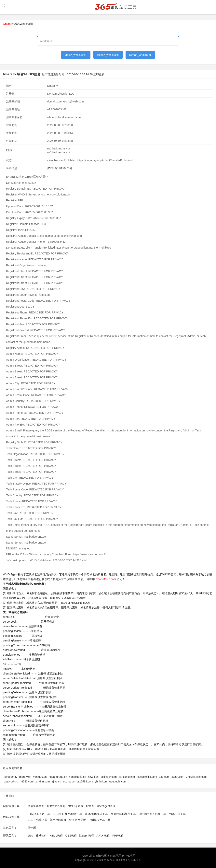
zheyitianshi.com (196, 777)
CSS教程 (71, 836)
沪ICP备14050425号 (60, 168)
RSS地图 (116, 856)
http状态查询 (76, 806)
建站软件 (41, 836)
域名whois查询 (56, 806)
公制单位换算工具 (99, 820)
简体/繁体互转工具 (96, 814)
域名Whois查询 (24, 24)
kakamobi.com (118, 781)
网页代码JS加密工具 (123, 814)
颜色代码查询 (58, 820)
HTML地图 (129, 856)
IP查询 (90, 806)
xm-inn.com (43, 781)
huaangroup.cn (58, 777)
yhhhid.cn (101, 781)
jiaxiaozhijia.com (147, 777)
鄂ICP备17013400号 (128, 860)
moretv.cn (25, 777)
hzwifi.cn (93, 777)
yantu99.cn (40, 777)
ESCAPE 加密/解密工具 (67, 814)
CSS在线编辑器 (37, 820)
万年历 (32, 828)
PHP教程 (118, 836)
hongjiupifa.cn (77, 777)
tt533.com (27, 781)
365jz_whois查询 (76, 55)
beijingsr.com (109, 777)
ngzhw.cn (69, 781)
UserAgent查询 (106, 806)
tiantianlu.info (127, 777)
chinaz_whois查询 (108, 55)
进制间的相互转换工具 (152, 814)
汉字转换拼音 (77, 820)
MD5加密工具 (177, 814)
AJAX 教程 (103, 836)
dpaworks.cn (12, 781)
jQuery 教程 (86, 836)
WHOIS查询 (169, 574)
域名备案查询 (36, 806)
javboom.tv (11, 777)
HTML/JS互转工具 (39, 814)
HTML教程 (56, 836)
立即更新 (99, 74)
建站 (30, 836)
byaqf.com (178, 777)
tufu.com (164, 777)
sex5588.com (85, 781)
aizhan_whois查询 (140, 55)
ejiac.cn (56, 781)
